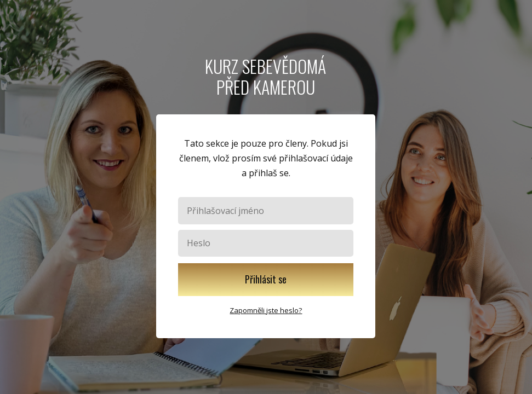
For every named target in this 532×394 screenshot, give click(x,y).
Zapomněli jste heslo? (266, 310)
